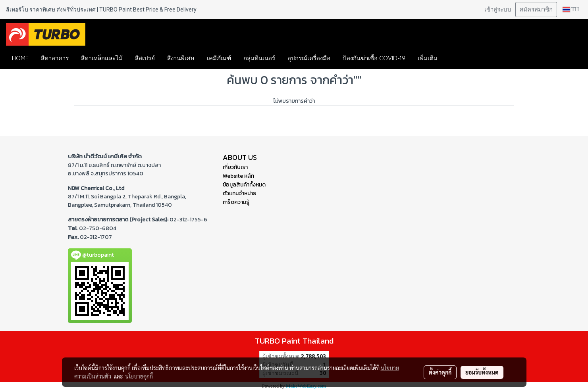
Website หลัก (238, 176)
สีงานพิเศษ (181, 58)
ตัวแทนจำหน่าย (240, 193)
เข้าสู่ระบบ (498, 10)
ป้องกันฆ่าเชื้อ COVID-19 (374, 58)
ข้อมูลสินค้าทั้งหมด (244, 185)
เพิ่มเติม (428, 58)
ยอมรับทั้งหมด (482, 372)
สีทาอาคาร (55, 58)
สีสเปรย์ (145, 58)
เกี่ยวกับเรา (235, 167)
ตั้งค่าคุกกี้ (440, 372)
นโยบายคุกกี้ (139, 376)
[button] (455, 58)
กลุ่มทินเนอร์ (259, 58)
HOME (20, 58)
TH (571, 9)
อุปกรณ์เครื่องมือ (309, 58)
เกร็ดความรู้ (236, 202)
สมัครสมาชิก (536, 10)
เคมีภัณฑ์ (219, 58)
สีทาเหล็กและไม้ (102, 58)
